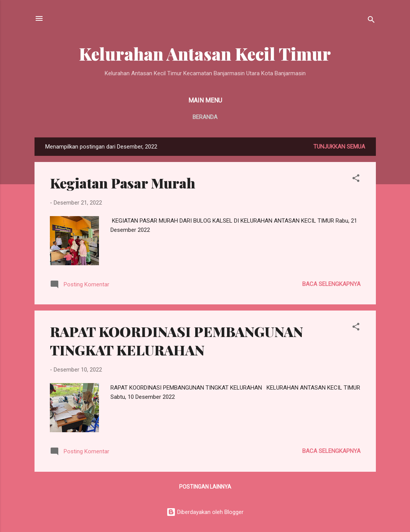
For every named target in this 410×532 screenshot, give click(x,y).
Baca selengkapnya (331, 284)
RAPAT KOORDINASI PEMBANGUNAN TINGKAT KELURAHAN (176, 340)
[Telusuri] (371, 21)
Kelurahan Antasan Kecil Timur (205, 54)
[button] (356, 179)
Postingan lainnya (205, 487)
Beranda (205, 117)
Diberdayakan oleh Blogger (205, 512)
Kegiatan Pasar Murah (123, 183)
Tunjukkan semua (339, 147)
